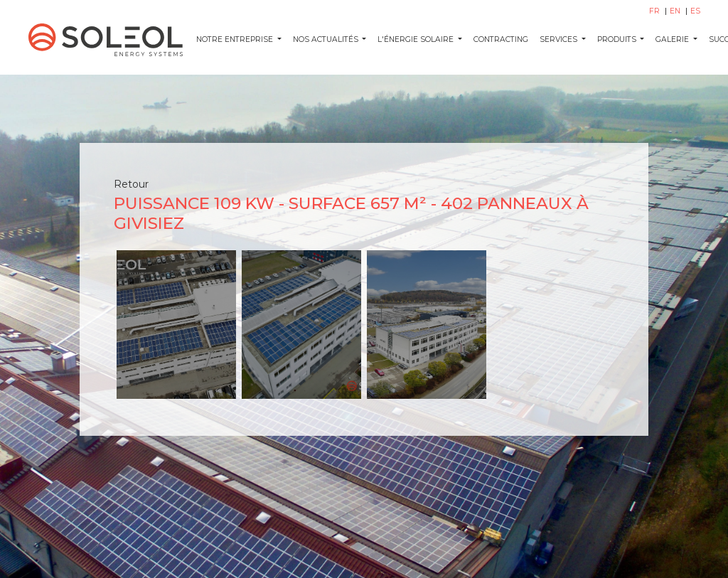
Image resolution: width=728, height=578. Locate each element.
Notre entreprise (236, 39)
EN (676, 11)
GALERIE (673, 39)
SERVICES (560, 39)
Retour (131, 184)
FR (655, 11)
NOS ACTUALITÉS (327, 39)
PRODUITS (618, 39)
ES (695, 11)
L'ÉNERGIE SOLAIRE (417, 39)
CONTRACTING (501, 39)
